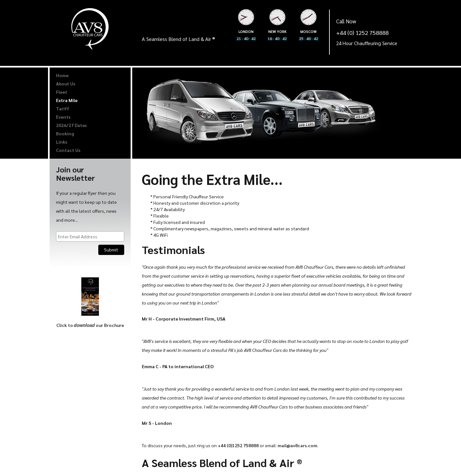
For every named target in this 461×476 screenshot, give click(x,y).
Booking (65, 133)
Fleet (62, 92)
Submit (111, 250)
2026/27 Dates (71, 125)
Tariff (63, 108)
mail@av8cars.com (297, 445)
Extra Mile (67, 100)
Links (62, 142)
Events (63, 117)
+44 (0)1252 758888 (238, 445)
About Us (66, 83)
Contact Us (68, 150)
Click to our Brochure (90, 325)
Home (62, 75)
